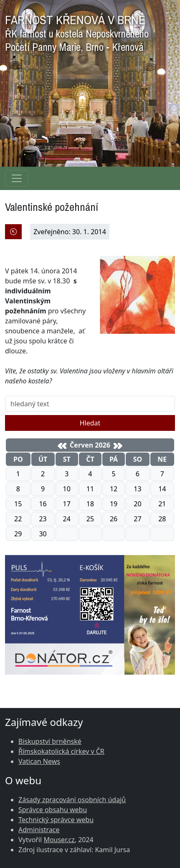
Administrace (39, 830)
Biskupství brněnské (50, 741)
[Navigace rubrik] (17, 178)
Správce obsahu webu (53, 810)
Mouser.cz (59, 840)
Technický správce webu (56, 820)
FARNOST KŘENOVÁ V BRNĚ (77, 31)
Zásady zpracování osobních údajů (72, 800)
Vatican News (39, 761)
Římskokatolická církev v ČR (61, 751)
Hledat (90, 423)
